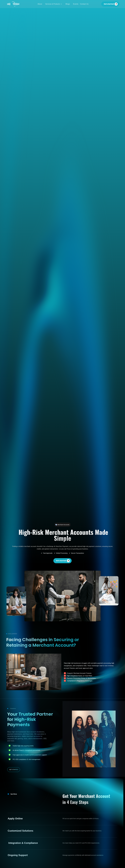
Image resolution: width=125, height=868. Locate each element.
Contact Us (84, 4)
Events (76, 4)
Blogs (68, 4)
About (40, 4)
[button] (54, 4)
